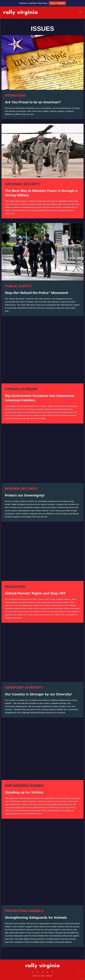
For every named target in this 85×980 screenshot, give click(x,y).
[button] (63, 12)
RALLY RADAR (57, 3)
